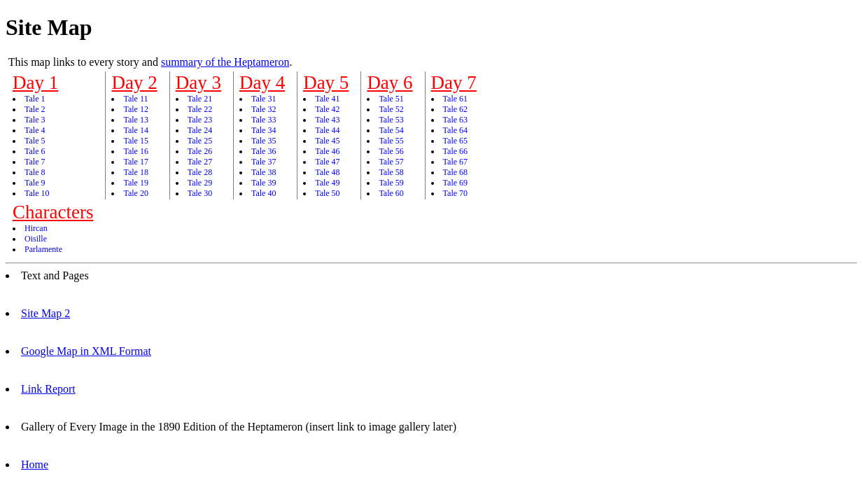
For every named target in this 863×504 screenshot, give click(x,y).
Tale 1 (35, 99)
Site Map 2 (45, 313)
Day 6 (390, 83)
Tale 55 (391, 141)
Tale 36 (264, 151)
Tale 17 (135, 162)
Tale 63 (455, 120)
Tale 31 (264, 99)
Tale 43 (327, 120)
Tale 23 (200, 120)
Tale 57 (391, 162)
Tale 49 (327, 183)
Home (35, 464)
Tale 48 (327, 172)
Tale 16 (135, 151)
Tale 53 (391, 120)
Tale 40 (264, 193)
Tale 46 (327, 151)
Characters (53, 212)
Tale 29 (200, 183)
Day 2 (134, 83)
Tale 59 (391, 183)
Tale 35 (264, 141)
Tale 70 (455, 193)
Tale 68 (455, 172)
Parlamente (43, 249)
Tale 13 (135, 120)
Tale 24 (200, 130)
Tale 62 (455, 109)
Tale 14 (135, 130)
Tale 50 (327, 193)
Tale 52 (391, 109)
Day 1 (35, 83)
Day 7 (454, 83)
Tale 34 (264, 130)
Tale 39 (264, 183)
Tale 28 (200, 172)
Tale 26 (200, 151)
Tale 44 (327, 130)
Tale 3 (35, 120)
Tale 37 (264, 162)
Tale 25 (200, 141)
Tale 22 (200, 109)
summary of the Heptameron (225, 62)
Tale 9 (35, 183)
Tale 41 (327, 99)
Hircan (36, 228)
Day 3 (198, 83)
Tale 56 (391, 151)
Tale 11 (135, 99)
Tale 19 (135, 183)
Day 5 (326, 83)
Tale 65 (455, 141)
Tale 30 (200, 193)
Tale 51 (391, 99)
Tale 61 (455, 99)
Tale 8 (35, 172)
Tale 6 (35, 151)
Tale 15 (135, 141)
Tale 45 (327, 141)
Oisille (36, 239)
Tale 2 (35, 109)
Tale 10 (37, 193)
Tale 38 (264, 172)
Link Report (48, 389)
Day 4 (262, 83)
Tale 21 (200, 99)
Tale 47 (327, 162)
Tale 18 (135, 172)
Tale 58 (391, 172)
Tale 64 (455, 130)
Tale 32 (264, 109)
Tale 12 (135, 109)
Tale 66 (455, 151)
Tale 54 (391, 130)
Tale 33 (264, 120)
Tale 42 (327, 109)
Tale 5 (35, 141)
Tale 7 (35, 162)
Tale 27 (200, 162)
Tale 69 (455, 183)
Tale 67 (455, 162)
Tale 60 (391, 193)
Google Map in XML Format (86, 351)
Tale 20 (135, 193)
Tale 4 (35, 130)
